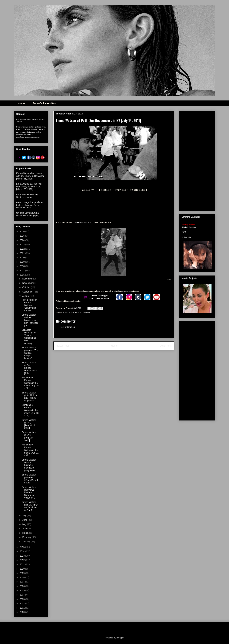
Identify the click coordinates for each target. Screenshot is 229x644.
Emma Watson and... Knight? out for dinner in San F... (30, 506)
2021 (23, 253)
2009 (23, 573)
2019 (23, 262)
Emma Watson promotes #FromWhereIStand (30, 479)
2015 (23, 547)
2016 (23, 275)
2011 (23, 564)
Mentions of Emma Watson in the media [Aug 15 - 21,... (30, 383)
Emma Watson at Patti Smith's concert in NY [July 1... (30, 368)
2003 (23, 599)
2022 (23, 249)
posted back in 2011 (83, 222)
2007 (23, 582)
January (27, 542)
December (28, 279)
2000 (23, 612)
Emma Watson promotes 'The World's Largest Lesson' (30, 353)
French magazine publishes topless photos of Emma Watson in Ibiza (30, 205)
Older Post (166, 346)
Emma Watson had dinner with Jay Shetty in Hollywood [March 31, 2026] (30, 176)
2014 (23, 551)
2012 (23, 560)
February (27, 537)
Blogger (120, 638)
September (28, 292)
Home (21, 103)
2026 (23, 231)
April (25, 529)
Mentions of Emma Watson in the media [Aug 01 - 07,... (30, 450)
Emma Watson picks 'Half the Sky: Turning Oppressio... (30, 397)
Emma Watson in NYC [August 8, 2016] (29, 436)
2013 (23, 556)
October (27, 287)
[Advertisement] (205, 160)
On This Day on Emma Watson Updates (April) (28, 214)
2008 (23, 577)
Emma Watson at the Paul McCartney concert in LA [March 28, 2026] (29, 187)
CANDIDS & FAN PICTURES (77, 312)
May (25, 524)
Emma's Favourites (44, 103)
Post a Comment (68, 327)
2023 (23, 245)
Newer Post (62, 346)
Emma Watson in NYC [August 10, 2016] (29, 424)
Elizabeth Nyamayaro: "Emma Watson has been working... (29, 337)
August (26, 296)
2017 (23, 271)
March (26, 533)
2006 (23, 586)
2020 (23, 258)
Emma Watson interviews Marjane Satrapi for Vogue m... (29, 492)
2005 (23, 590)
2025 (23, 236)
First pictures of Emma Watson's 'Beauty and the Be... (29, 305)
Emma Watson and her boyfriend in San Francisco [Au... (30, 320)
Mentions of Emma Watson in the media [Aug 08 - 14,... (30, 410)
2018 (23, 266)
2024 (23, 240)
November (28, 283)
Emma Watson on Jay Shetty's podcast (27, 196)
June (25, 520)
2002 (23, 603)
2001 (23, 608)
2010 (23, 569)
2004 (23, 595)
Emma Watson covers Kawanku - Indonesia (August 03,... (30, 465)
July (25, 516)
